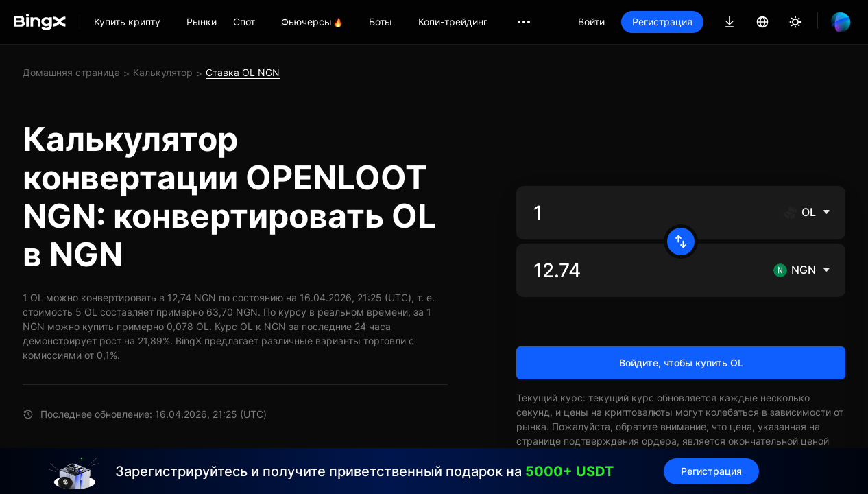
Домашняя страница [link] (71, 72)
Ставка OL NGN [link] (243, 72)
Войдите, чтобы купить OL (681, 363)
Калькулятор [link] (163, 72)
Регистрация (662, 22)
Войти (591, 22)
